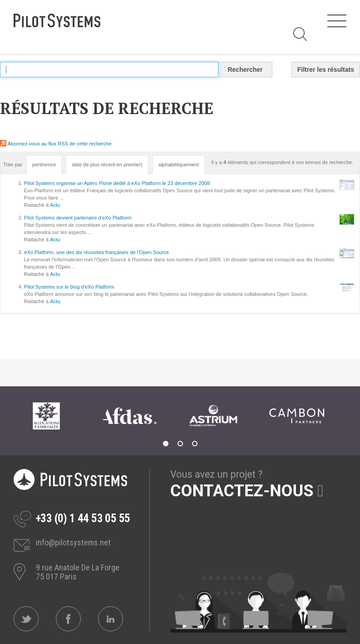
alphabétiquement (179, 165)
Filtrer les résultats (326, 70)
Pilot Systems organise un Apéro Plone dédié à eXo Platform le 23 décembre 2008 (117, 183)
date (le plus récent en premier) (107, 165)
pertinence (44, 165)
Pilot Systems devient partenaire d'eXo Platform (78, 218)
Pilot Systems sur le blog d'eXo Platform (69, 287)
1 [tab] (166, 444)
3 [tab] (195, 444)
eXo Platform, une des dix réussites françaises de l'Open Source (96, 252)
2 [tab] (180, 444)
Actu (55, 205)
